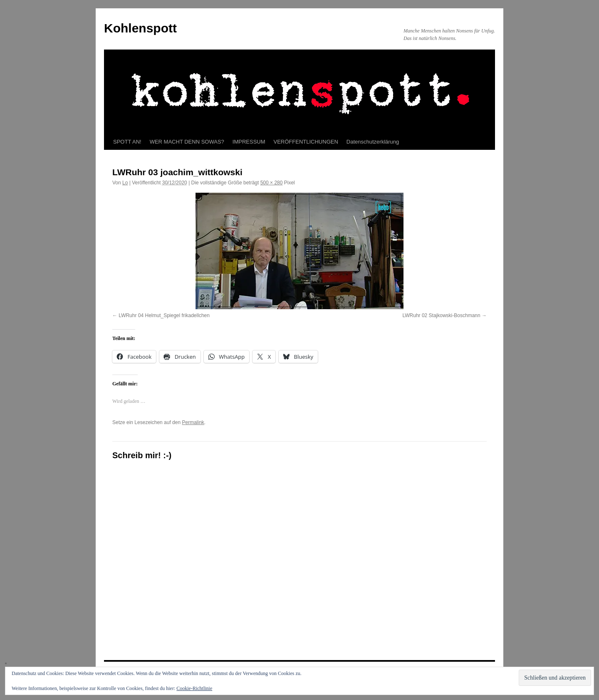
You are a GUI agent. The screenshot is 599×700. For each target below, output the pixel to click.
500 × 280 (272, 183)
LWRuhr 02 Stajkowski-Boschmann (441, 315)
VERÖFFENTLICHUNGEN (306, 142)
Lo (125, 183)
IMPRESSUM (249, 142)
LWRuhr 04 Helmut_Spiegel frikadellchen (164, 315)
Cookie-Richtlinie (194, 688)
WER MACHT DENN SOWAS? (187, 142)
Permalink (193, 422)
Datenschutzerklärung (373, 142)
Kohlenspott (140, 28)
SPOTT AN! (127, 142)
